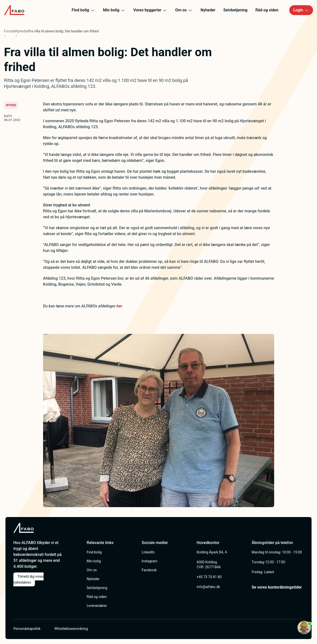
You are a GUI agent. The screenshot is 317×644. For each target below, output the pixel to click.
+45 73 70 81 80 (209, 577)
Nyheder (22, 31)
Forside (10, 31)
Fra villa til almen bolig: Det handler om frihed (63, 31)
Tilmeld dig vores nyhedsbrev (28, 579)
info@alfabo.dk (208, 587)
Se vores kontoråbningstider (277, 587)
